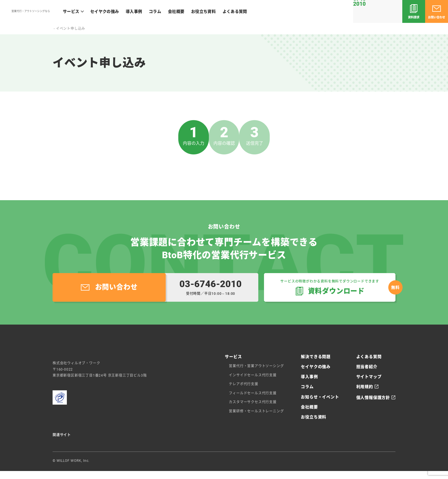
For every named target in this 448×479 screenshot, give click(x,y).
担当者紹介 (367, 367)
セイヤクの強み (105, 11)
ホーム (58, 29)
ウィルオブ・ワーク (390, 465)
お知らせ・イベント (320, 397)
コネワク (149, 441)
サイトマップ (369, 377)
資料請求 (414, 17)
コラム (155, 11)
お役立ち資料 (203, 11)
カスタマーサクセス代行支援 (253, 402)
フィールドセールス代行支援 (253, 393)
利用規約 (365, 387)
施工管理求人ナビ (174, 441)
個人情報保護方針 (373, 397)
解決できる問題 (316, 357)
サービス (71, 11)
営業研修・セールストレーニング (256, 411)
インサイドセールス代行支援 (253, 375)
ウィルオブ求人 (65, 441)
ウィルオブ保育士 (283, 441)
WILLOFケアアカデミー (210, 441)
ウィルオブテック (124, 441)
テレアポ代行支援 (243, 384)
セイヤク (30, 14)
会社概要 (176, 11)
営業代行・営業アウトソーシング (256, 366)
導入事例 (134, 11)
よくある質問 (235, 11)
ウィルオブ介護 (94, 441)
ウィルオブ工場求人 (249, 441)
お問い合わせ (437, 17)
